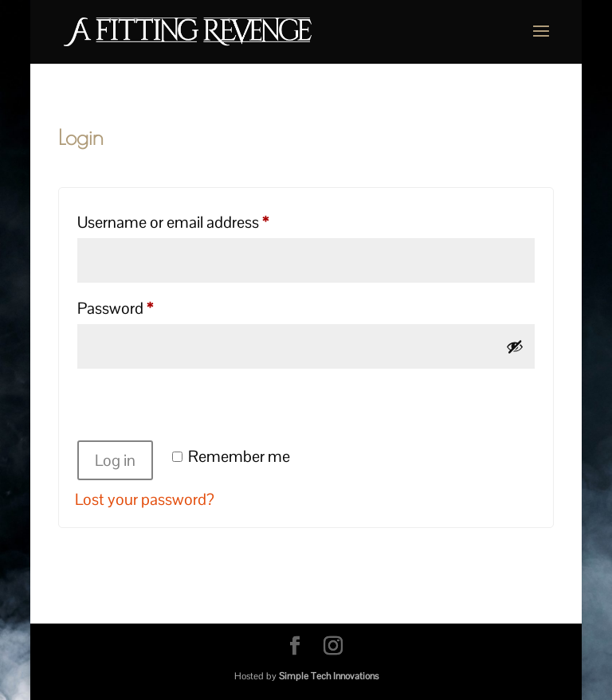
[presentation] (196, 407)
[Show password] (515, 346)
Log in (115, 460)
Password (145, 305)
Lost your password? (145, 499)
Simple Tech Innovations (329, 676)
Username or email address (203, 219)
